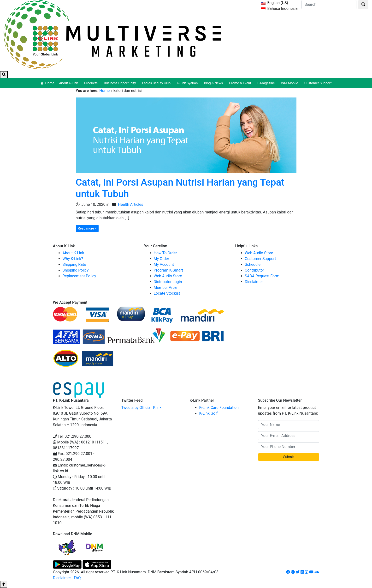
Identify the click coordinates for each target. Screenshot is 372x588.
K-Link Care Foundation (219, 408)
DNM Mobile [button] (290, 83)
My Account (164, 264)
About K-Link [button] (69, 83)
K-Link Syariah (188, 83)
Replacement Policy (79, 276)
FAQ (77, 578)
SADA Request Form (262, 276)
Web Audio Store (168, 276)
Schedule (253, 264)
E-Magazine (266, 83)
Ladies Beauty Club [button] (157, 83)
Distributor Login (168, 282)
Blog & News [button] (214, 83)
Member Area (165, 288)
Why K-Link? (73, 259)
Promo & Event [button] (241, 83)
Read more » (87, 228)
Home (50, 83)
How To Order (165, 253)
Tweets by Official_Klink (142, 408)
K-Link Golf (209, 413)
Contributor (254, 270)
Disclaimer (254, 282)
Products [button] (92, 83)
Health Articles (131, 204)
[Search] (329, 5)
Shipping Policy (76, 270)
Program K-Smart (168, 270)
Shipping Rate (74, 264)
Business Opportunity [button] (121, 83)
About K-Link (73, 253)
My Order (162, 259)
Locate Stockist (167, 293)
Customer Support (318, 83)
